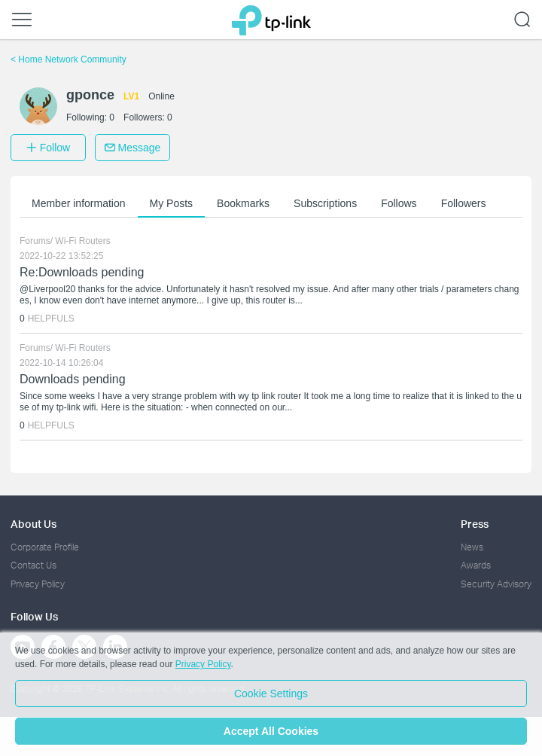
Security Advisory (496, 584)
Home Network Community (69, 59)
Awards (476, 565)
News (472, 547)
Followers (464, 203)
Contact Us (33, 565)
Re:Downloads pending (82, 272)
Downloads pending (73, 379)
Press (475, 524)
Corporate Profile (45, 547)
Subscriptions (325, 203)
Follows (399, 203)
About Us (33, 524)
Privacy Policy (38, 584)
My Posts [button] (172, 203)
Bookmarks (243, 203)
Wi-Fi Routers (82, 241)
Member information (79, 203)
